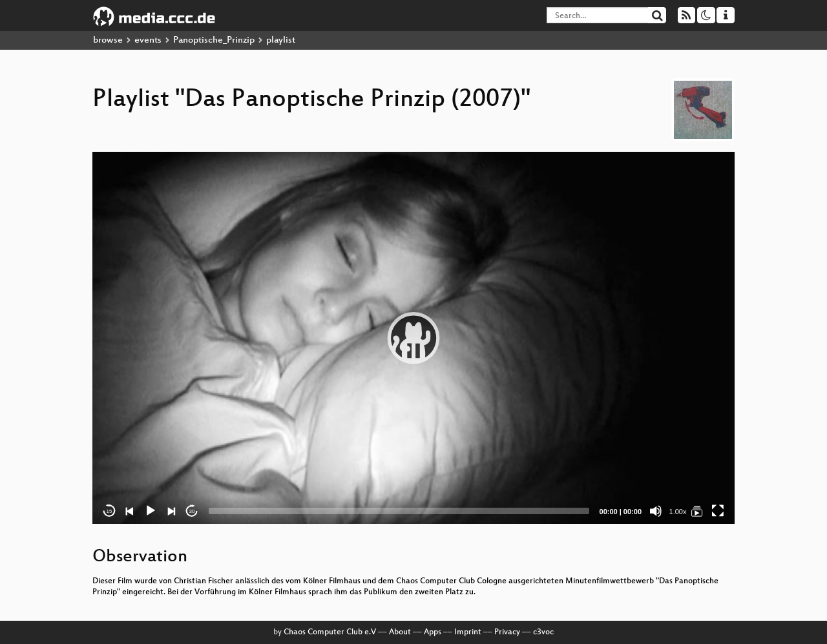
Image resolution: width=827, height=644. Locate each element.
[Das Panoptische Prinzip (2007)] (697, 511)
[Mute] (656, 511)
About (400, 632)
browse (108, 40)
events (148, 40)
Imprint (468, 632)
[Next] (171, 511)
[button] (413, 338)
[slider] (399, 511)
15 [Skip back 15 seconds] (110, 511)
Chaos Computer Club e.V (330, 632)
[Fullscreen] (718, 511)
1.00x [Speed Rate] (678, 512)
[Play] (151, 511)
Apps (433, 632)
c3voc (543, 632)
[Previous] (130, 511)
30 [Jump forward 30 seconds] (192, 511)
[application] (413, 338)
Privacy (507, 632)
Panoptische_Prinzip (214, 40)
